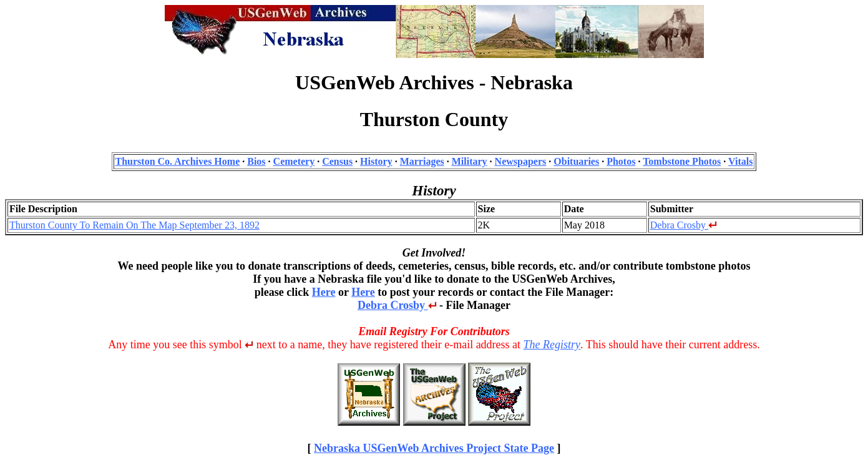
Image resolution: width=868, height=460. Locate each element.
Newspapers (521, 161)
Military (470, 161)
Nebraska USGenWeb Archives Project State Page (434, 448)
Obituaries (576, 161)
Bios (256, 161)
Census (337, 161)
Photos (621, 161)
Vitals (740, 161)
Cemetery (294, 161)
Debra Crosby (684, 225)
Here (324, 292)
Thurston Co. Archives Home (178, 161)
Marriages (422, 161)
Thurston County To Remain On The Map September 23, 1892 (134, 225)
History (376, 161)
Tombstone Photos (682, 161)
